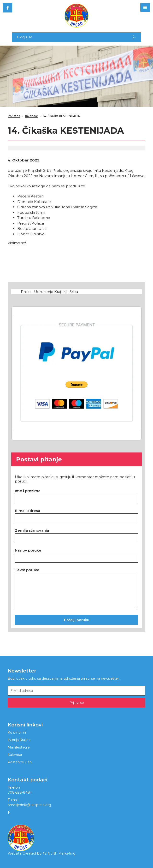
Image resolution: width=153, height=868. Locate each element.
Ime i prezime (28, 491)
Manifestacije (19, 747)
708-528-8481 (20, 792)
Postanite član (20, 762)
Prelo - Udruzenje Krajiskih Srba (49, 292)
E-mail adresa (27, 511)
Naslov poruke (28, 550)
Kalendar (32, 116)
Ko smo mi (17, 732)
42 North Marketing (59, 853)
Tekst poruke (27, 570)
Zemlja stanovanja (32, 530)
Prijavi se (77, 703)
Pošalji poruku (77, 620)
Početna (14, 116)
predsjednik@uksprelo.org (29, 805)
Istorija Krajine (19, 740)
